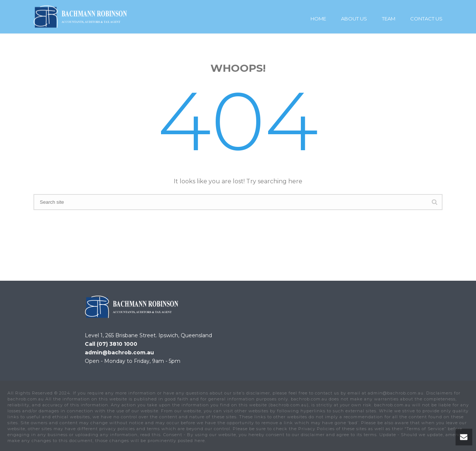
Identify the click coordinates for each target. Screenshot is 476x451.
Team (389, 19)
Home (318, 19)
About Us (354, 19)
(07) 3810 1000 (117, 344)
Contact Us (426, 19)
